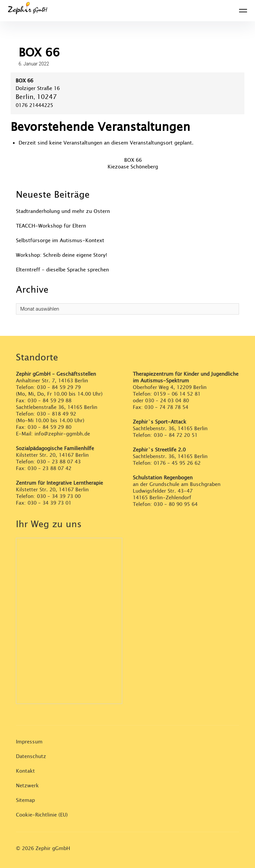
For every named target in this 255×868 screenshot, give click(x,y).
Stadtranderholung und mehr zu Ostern (63, 211)
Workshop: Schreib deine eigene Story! (62, 255)
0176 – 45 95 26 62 (177, 463)
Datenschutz (31, 757)
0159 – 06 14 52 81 (177, 394)
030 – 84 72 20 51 (176, 435)
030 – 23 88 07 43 (59, 462)
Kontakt (25, 771)
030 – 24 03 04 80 (168, 401)
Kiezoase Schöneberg (133, 167)
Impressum (29, 742)
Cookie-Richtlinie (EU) (42, 815)
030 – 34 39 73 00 (59, 496)
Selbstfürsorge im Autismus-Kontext (60, 241)
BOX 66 (133, 160)
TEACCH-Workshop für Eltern (51, 226)
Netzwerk (27, 786)
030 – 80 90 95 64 (176, 504)
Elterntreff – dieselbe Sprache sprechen (62, 270)
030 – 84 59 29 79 (59, 387)
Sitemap (25, 800)
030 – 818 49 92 (56, 414)
